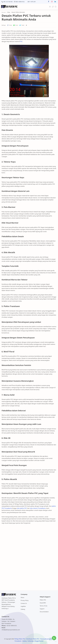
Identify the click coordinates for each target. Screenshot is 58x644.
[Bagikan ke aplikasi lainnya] (26, 25)
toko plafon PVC (22, 508)
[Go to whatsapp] (54, 638)
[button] (49, 2)
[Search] (56, 7)
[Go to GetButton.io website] (54, 642)
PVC (21, 41)
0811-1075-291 (32, 2)
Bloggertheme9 (39, 641)
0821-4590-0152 (20, 2)
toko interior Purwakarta (38, 508)
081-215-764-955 (8, 2)
